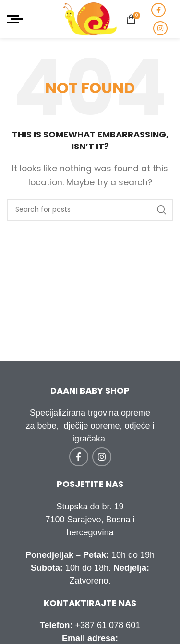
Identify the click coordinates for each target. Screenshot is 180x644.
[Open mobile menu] (15, 19)
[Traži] (90, 210)
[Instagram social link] (160, 28)
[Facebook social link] (158, 10)
